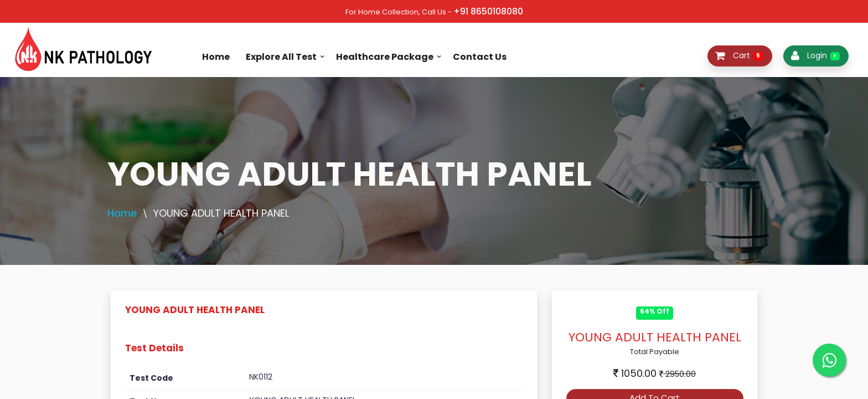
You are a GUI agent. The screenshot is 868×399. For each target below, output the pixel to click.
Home (216, 57)
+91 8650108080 (488, 11)
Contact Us (480, 57)
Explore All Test (281, 57)
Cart (740, 55)
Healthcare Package (385, 57)
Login (816, 55)
